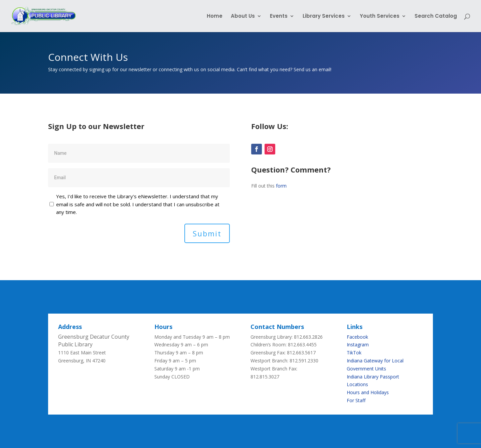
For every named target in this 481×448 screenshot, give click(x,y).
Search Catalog (436, 17)
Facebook (357, 337)
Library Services (324, 17)
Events (279, 17)
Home (215, 17)
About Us (243, 17)
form (281, 186)
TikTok (354, 353)
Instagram (358, 345)
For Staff (356, 400)
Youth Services (380, 17)
